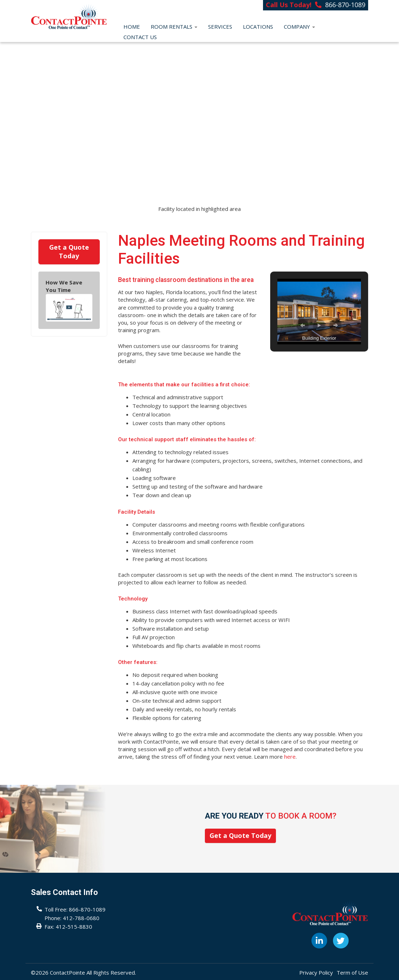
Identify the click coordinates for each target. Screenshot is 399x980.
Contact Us (140, 37)
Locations (258, 27)
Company (299, 27)
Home (132, 27)
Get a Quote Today (69, 251)
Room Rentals (174, 27)
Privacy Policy (316, 972)
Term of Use (352, 972)
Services (220, 27)
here (290, 757)
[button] (302, 325)
